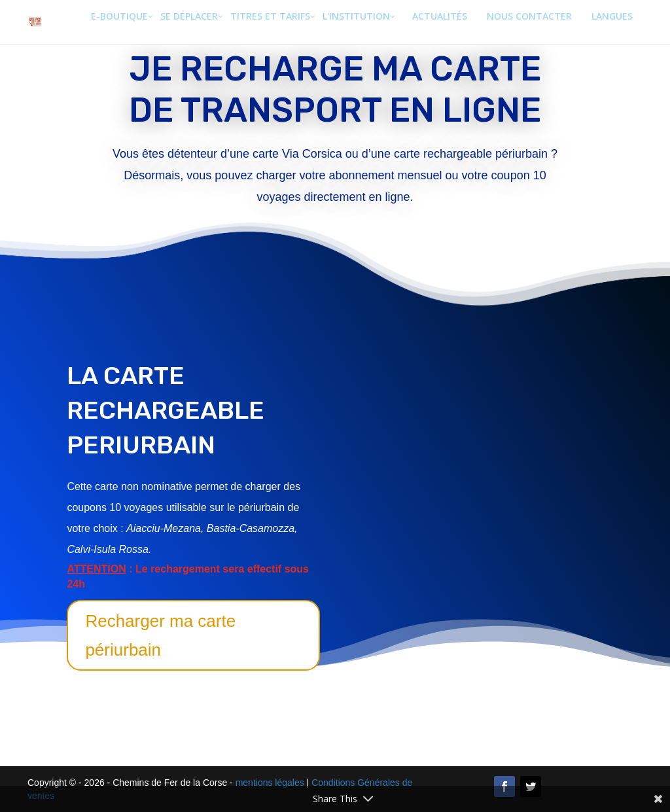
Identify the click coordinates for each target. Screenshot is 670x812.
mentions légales (270, 783)
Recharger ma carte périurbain (160, 635)
